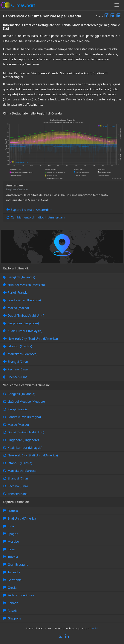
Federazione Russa (21, 595)
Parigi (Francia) (18, 292)
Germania (15, 580)
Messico (13, 542)
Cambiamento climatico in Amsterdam (38, 217)
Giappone (14, 618)
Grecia (12, 588)
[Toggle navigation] (117, 5)
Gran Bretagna (18, 565)
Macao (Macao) (18, 308)
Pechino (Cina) (18, 369)
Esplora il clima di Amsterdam (32, 210)
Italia (11, 549)
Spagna (13, 534)
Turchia (13, 557)
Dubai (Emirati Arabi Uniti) (26, 316)
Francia (13, 511)
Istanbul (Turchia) (20, 346)
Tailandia (14, 572)
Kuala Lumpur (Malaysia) (25, 331)
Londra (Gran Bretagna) (24, 300)
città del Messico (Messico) (26, 285)
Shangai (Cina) (18, 362)
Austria (13, 611)
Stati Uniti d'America (22, 518)
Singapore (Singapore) (23, 323)
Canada (13, 603)
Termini (94, 628)
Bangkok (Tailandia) (21, 277)
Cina (11, 526)
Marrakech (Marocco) (23, 354)
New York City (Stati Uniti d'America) (33, 339)
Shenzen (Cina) (18, 377)
